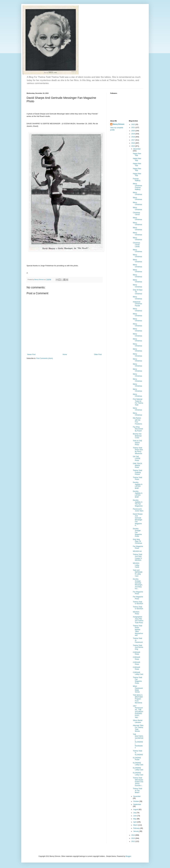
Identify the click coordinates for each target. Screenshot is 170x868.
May (135, 819)
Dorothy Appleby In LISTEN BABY (138, 485)
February (137, 828)
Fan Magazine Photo (138, 547)
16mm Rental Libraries (138, 721)
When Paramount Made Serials (138, 689)
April (135, 822)
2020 (133, 131)
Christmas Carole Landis (136, 245)
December (137, 149)
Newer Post (31, 354)
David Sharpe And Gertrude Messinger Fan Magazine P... (138, 520)
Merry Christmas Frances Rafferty (137, 186)
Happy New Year (137, 155)
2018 (133, 137)
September (137, 804)
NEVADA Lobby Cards (136, 565)
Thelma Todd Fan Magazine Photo (137, 680)
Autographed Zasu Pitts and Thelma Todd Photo (138, 620)
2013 (133, 838)
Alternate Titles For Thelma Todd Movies (138, 728)
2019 (133, 134)
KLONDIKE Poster (137, 759)
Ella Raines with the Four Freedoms (137, 421)
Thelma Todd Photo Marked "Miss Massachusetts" (138, 631)
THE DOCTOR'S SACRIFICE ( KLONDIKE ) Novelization (138, 741)
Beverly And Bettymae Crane (137, 436)
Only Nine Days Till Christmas (137, 541)
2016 (133, 143)
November (137, 796)
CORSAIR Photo (136, 653)
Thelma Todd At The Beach (137, 791)
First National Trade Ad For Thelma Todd (138, 402)
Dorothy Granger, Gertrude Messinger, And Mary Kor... (138, 584)
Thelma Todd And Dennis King (138, 647)
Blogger (128, 856)
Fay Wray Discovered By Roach (138, 429)
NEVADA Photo (136, 613)
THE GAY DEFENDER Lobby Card (138, 573)
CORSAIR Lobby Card (138, 673)
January (136, 831)
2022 (133, 124)
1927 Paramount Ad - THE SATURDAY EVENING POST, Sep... (138, 712)
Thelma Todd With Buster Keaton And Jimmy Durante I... (138, 782)
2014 (133, 835)
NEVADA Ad (137, 551)
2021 (133, 128)
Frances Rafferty (137, 180)
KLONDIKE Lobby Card (138, 764)
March (136, 825)
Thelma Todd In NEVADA (138, 603)
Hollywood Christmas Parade (137, 304)
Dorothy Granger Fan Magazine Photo (137, 533)
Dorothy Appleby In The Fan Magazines (138, 503)
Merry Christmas (137, 193)
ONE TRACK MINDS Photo (137, 465)
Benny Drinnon (119, 124)
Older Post (98, 354)
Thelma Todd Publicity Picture (137, 472)
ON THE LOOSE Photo (137, 459)
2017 (133, 140)
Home (65, 354)
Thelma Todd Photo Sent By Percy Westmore (138, 451)
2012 (133, 841)
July (135, 813)
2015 (133, 146)
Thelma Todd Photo (137, 478)
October (136, 801)
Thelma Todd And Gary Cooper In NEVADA (137, 557)
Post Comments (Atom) (45, 358)
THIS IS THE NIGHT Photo (137, 443)
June (135, 816)
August (136, 809)
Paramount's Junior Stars (138, 510)
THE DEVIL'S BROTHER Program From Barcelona (138, 699)
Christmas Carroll (136, 214)
